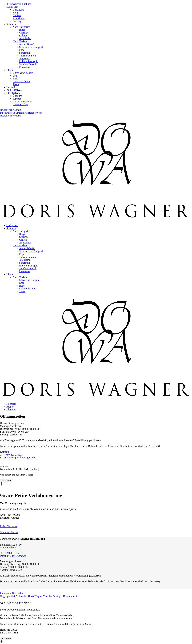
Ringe (16, 13)
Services (37, 113)
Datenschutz (18, 593)
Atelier (10, 407)
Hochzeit (11, 87)
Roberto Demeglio (29, 61)
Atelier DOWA (27, 44)
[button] (96, 525)
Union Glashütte (21, 81)
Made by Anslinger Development (60, 596)
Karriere (17, 99)
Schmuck (11, 24)
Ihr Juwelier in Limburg (19, 4)
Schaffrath (24, 53)
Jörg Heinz (25, 58)
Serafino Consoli (28, 64)
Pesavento (24, 67)
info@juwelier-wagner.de (22, 458)
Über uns (17, 96)
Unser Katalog (20, 104)
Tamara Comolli (28, 56)
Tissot (16, 84)
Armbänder (19, 18)
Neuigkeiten (6, 110)
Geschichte (18, 10)
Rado (16, 79)
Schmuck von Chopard (31, 47)
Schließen (6, 481)
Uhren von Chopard (23, 73)
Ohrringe (17, 21)
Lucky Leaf (12, 7)
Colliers (17, 15)
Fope (22, 50)
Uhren (10, 70)
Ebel (15, 76)
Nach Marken (20, 41)
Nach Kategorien (22, 27)
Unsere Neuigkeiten (23, 102)
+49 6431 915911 (14, 455)
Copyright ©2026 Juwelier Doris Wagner (21, 596)
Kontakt (17, 110)
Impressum (6, 593)
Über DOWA (13, 93)
